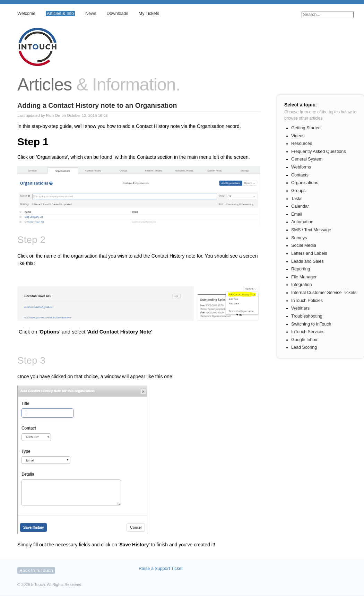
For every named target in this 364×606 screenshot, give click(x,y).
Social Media (304, 245)
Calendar (300, 206)
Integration (302, 285)
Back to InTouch (36, 570)
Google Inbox (304, 340)
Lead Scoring (304, 347)
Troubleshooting (307, 316)
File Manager (304, 277)
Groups (298, 191)
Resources (302, 144)
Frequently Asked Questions (319, 151)
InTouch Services (308, 332)
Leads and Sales (307, 261)
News (91, 14)
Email (297, 214)
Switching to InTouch (311, 324)
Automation (302, 222)
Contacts (300, 175)
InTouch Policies (307, 301)
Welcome (26, 14)
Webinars (300, 308)
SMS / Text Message (311, 230)
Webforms (301, 167)
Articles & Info (60, 14)
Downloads (117, 14)
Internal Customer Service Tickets (324, 293)
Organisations (305, 183)
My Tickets (149, 14)
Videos (298, 136)
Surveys (299, 238)
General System (307, 159)
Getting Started (306, 128)
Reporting (301, 269)
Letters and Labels (309, 253)
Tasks (297, 199)
